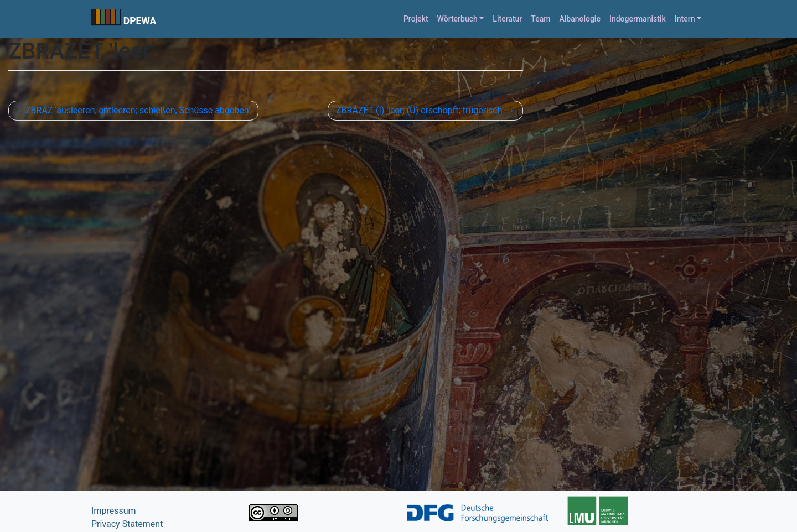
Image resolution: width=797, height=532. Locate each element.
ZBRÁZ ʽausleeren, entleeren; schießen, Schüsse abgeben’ (138, 110)
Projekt (416, 19)
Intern (685, 19)
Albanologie (580, 19)
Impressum (114, 511)
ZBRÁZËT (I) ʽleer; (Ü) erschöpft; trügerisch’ (420, 110)
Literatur (507, 19)
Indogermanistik (638, 19)
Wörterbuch (457, 19)
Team (540, 19)
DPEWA (140, 21)
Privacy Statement (127, 524)
